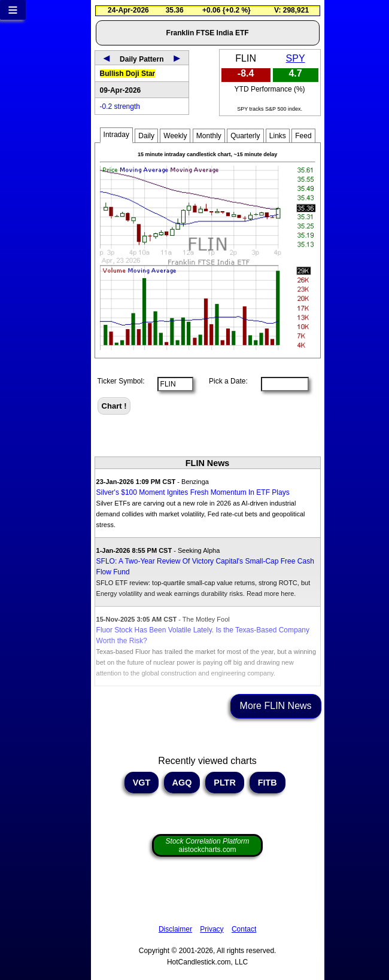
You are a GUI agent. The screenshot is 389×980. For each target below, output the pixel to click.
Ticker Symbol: (121, 381)
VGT (142, 783)
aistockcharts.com (208, 845)
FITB (268, 783)
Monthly (209, 136)
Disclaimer (175, 929)
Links (278, 136)
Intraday (116, 135)
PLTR (225, 783)
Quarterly (245, 136)
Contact (244, 929)
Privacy (212, 929)
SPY (296, 58)
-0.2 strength (120, 106)
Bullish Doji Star (128, 74)
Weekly (175, 136)
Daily (146, 136)
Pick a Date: (224, 381)
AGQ (182, 783)
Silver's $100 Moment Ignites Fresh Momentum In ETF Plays (193, 492)
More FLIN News (276, 706)
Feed (303, 136)
